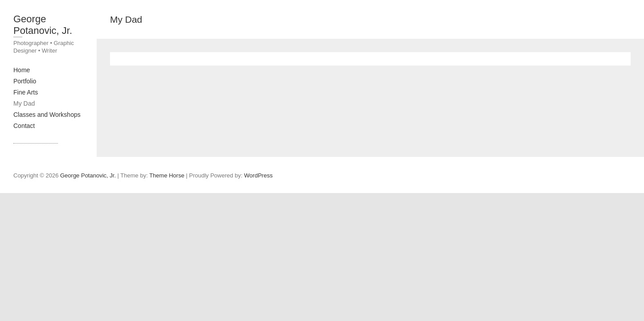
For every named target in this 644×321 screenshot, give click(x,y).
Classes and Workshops (47, 115)
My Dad (24, 103)
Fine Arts (26, 92)
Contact (24, 126)
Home (22, 70)
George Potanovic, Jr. (43, 25)
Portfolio (25, 81)
